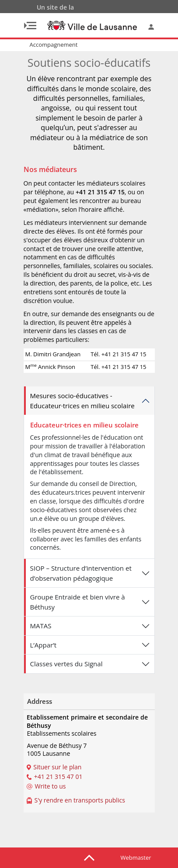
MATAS (41, 626)
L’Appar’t (44, 645)
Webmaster (136, 858)
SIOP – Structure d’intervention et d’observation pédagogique (81, 573)
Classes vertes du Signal (66, 664)
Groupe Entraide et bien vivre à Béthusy (78, 602)
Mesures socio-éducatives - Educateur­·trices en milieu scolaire (82, 401)
